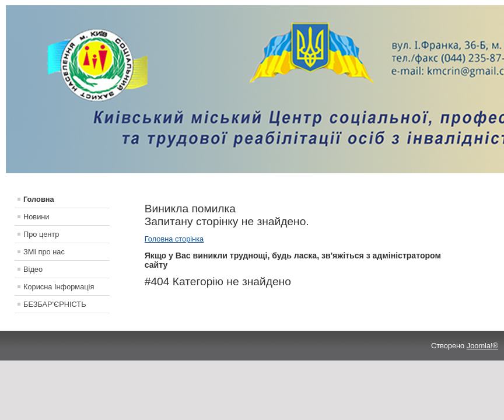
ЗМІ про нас (44, 252)
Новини (36, 217)
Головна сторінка (174, 239)
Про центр (41, 234)
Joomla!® (482, 346)
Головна (39, 199)
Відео (33, 269)
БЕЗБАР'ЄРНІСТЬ (55, 304)
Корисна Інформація (59, 287)
